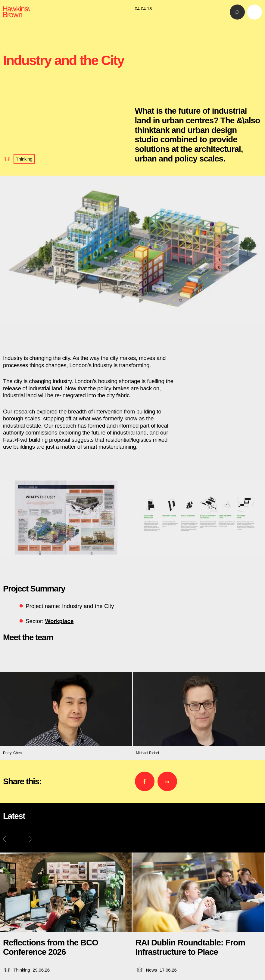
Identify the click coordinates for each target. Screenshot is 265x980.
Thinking (24, 159)
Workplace (59, 621)
